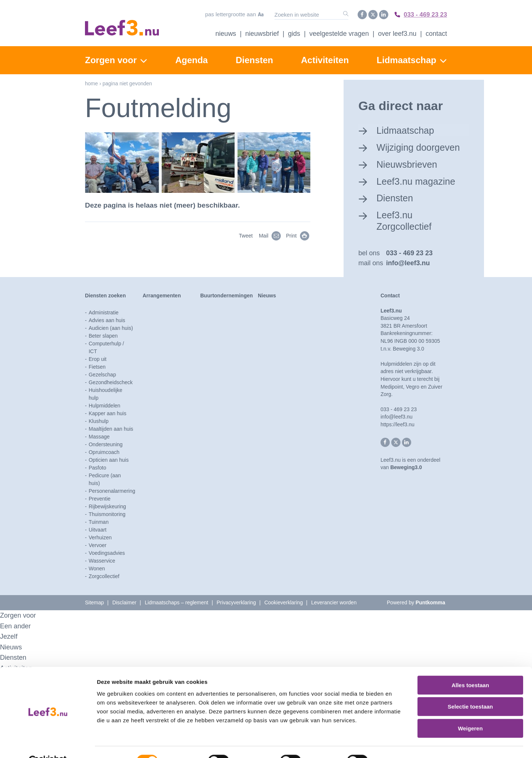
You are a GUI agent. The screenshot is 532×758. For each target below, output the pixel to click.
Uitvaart (98, 530)
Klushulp (99, 421)
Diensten (254, 59)
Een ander (16, 626)
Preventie (100, 499)
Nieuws (226, 33)
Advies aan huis (107, 321)
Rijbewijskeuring (107, 507)
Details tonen (399, 743)
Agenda (191, 59)
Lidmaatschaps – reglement (177, 603)
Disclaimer (124, 603)
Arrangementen (162, 296)
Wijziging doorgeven (420, 146)
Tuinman (99, 522)
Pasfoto (97, 468)
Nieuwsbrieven (408, 163)
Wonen (97, 569)
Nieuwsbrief (262, 33)
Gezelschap (102, 375)
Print (299, 235)
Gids (294, 33)
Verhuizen (100, 538)
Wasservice (102, 561)
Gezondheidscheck (111, 383)
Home (91, 83)
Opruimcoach (104, 453)
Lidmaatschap (407, 59)
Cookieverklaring (283, 603)
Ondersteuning (106, 445)
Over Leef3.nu (397, 33)
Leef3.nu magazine (418, 180)
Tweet (245, 235)
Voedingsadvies (107, 553)
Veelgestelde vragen (339, 33)
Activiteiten (325, 59)
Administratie (104, 313)
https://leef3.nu (398, 425)
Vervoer (98, 546)
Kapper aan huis (108, 414)
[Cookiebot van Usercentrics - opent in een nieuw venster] (48, 744)
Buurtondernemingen (226, 296)
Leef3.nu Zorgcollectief (405, 220)
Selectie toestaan (470, 689)
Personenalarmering (112, 491)
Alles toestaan (470, 668)
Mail (271, 235)
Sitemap (94, 603)
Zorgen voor (111, 59)
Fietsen (97, 367)
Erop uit (98, 359)
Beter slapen (103, 336)
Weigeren (470, 711)
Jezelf (9, 637)
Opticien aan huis (109, 460)
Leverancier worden (334, 603)
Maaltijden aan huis (111, 429)
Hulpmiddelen (105, 406)
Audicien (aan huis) (111, 328)
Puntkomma (430, 603)
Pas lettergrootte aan (228, 14)
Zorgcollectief (104, 577)
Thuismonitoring (107, 515)
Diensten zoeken (105, 296)
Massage (99, 437)
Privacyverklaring (236, 603)
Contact (436, 33)
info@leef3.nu (408, 263)
